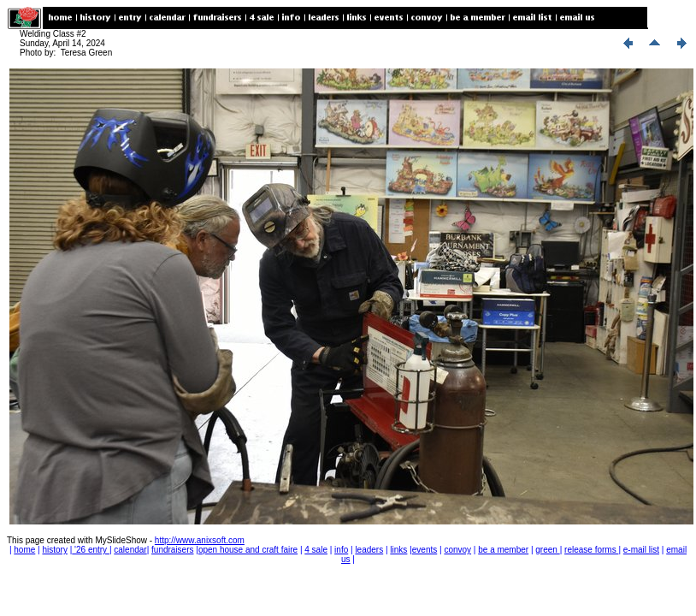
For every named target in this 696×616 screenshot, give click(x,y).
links (398, 550)
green (547, 550)
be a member (503, 550)
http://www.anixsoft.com (200, 540)
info (341, 550)
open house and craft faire (248, 550)
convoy (457, 550)
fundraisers (172, 550)
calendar (130, 550)
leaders (369, 550)
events (425, 550)
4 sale (316, 550)
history (54, 550)
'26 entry (91, 550)
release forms (591, 550)
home (24, 550)
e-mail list (641, 550)
